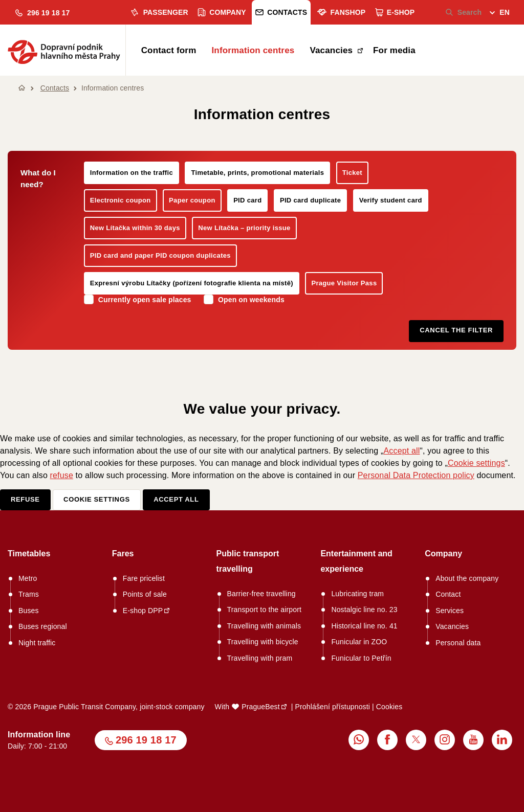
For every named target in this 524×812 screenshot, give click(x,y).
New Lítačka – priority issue (244, 228)
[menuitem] (500, 14)
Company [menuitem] (222, 12)
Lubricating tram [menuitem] (357, 594)
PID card (247, 200)
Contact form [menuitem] (169, 50)
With (247, 707)
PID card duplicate (310, 200)
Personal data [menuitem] (458, 643)
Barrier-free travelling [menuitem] (261, 594)
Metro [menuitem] (28, 578)
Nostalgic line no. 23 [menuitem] (364, 610)
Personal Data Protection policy (416, 475)
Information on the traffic (132, 173)
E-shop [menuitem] (395, 12)
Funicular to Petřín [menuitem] (361, 658)
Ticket (352, 173)
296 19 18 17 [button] (146, 740)
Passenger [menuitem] (159, 12)
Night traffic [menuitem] (37, 643)
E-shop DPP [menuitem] (143, 611)
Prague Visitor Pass (344, 283)
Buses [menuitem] (29, 611)
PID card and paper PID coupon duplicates (160, 255)
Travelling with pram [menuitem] (260, 658)
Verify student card (391, 200)
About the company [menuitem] (467, 578)
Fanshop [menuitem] (341, 12)
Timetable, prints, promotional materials (257, 173)
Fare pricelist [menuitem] (144, 578)
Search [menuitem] (464, 12)
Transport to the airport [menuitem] (264, 610)
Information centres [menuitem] (253, 50)
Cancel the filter (456, 330)
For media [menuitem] (394, 50)
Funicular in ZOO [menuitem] (359, 642)
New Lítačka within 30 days (135, 228)
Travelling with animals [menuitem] (264, 626)
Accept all (401, 451)
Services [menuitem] (450, 611)
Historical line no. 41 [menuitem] (364, 626)
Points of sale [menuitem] (145, 594)
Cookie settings (476, 463)
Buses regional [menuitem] (43, 626)
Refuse (25, 499)
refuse (62, 475)
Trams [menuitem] (29, 594)
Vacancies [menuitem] (332, 50)
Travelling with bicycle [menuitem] (263, 642)
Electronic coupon (121, 200)
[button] (42, 13)
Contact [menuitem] (448, 594)
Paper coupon (192, 200)
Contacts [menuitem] (281, 12)
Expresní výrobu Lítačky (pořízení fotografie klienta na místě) (192, 283)
